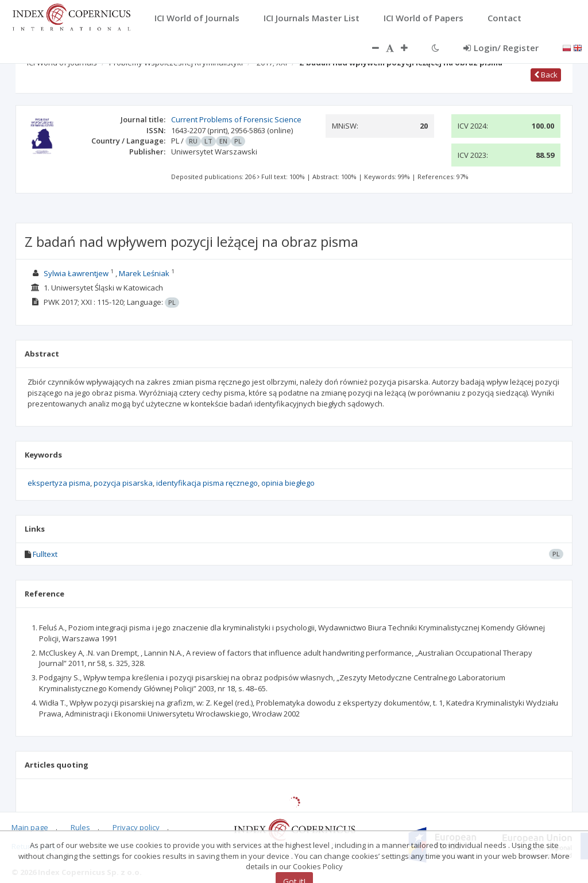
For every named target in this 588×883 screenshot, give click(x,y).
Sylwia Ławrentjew (76, 273)
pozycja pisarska (123, 483)
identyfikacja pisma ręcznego (207, 483)
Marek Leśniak (144, 273)
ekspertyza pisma (59, 483)
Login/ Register (501, 48)
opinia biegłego (288, 483)
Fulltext (45, 554)
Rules (80, 827)
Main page (30, 827)
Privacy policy (136, 827)
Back (546, 75)
